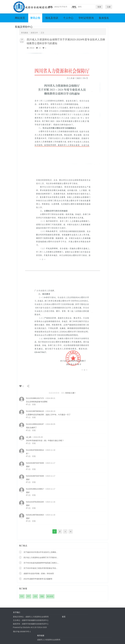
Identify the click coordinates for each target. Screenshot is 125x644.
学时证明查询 (86, 18)
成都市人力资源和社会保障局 (49, 640)
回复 (34, 404)
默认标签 (50, 596)
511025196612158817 (35, 489)
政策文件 (34, 33)
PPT (28, 596)
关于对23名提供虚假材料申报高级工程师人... (41, 563)
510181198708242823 (35, 515)
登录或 (68, 393)
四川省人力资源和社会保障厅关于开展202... (41, 557)
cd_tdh (29, 437)
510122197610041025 (35, 502)
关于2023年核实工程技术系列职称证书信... (41, 568)
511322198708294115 (35, 411)
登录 (99, 7)
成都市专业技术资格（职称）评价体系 (39, 574)
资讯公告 (35, 18)
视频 (42, 596)
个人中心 (68, 18)
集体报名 (104, 18)
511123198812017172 (35, 398)
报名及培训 (52, 18)
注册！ (74, 393)
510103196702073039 (35, 463)
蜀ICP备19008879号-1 (22, 632)
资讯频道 (25, 33)
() (29, 404)
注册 (109, 7)
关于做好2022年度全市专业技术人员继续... (41, 552)
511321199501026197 (35, 424)
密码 (74, 7)
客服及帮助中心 (24, 27)
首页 (64, 617)
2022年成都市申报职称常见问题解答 (38, 579)
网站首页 (20, 18)
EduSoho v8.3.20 (30, 627)
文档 (35, 596)
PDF (22, 596)
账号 (50, 7)
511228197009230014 (35, 450)
